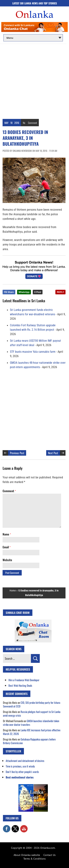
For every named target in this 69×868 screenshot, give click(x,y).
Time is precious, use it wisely (20, 766)
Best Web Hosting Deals (20, 685)
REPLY (60, 292)
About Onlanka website (27, 855)
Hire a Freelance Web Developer (24, 680)
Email (7, 547)
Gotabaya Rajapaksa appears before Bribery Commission (29, 741)
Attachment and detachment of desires (25, 761)
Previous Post (17, 453)
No (24, 123)
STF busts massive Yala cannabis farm (33, 352)
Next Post (53, 453)
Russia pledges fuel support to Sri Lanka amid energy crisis (32, 713)
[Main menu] (33, 38)
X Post (38, 292)
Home (13, 591)
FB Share (9, 292)
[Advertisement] (34, 80)
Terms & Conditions (34, 859)
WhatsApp (24, 292)
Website (7, 560)
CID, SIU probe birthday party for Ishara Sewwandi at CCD (32, 704)
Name (7, 534)
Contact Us (49, 855)
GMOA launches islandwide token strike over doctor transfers (31, 723)
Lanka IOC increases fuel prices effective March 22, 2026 (32, 732)
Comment (32, 123)
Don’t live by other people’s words (22, 772)
